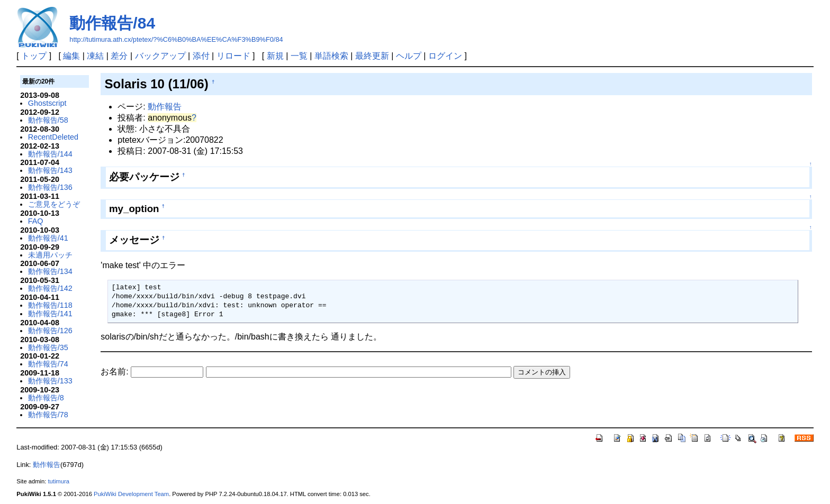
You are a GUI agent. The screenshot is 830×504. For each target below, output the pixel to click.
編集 (71, 56)
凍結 (95, 56)
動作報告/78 (48, 415)
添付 (201, 56)
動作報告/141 (50, 314)
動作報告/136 (50, 187)
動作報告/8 (46, 398)
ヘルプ (409, 56)
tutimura (58, 481)
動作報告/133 (50, 381)
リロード (233, 56)
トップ (34, 56)
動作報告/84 (112, 23)
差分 (119, 56)
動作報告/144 (50, 154)
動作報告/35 (48, 347)
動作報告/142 (50, 288)
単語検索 (331, 56)
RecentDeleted (53, 137)
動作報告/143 (50, 170)
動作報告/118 (50, 305)
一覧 (299, 56)
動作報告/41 (48, 238)
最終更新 (372, 56)
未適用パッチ (50, 255)
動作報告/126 (50, 331)
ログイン (445, 56)
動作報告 (165, 107)
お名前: (116, 372)
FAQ (36, 221)
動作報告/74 (48, 364)
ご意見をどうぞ (54, 204)
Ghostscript (47, 103)
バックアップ (160, 56)
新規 (275, 56)
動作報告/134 (50, 271)
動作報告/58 (48, 120)
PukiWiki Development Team (131, 494)
